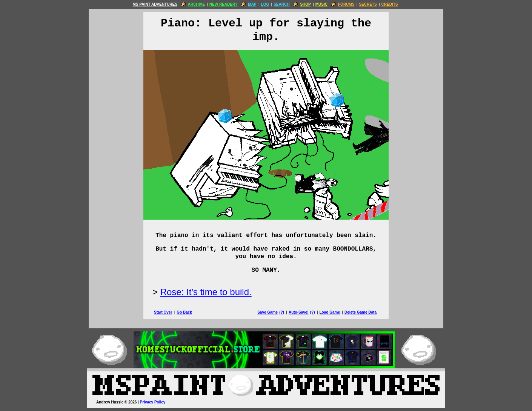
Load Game (329, 312)
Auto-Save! (299, 312)
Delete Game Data (361, 312)
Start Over (163, 312)
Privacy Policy (153, 402)
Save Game (268, 312)
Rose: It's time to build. (206, 292)
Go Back (184, 312)
